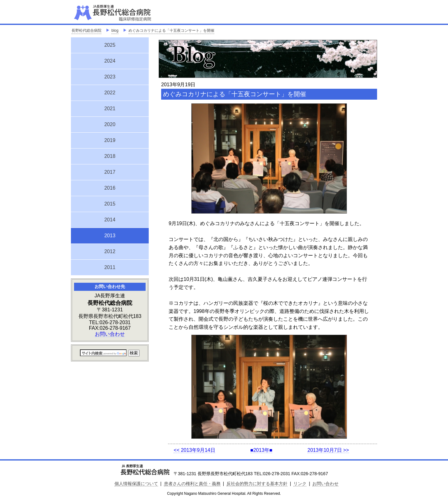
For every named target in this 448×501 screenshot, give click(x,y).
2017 (110, 172)
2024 (110, 61)
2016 (110, 188)
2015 (110, 204)
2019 (110, 140)
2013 (110, 235)
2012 (110, 251)
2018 (110, 156)
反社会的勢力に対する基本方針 (257, 484)
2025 (110, 45)
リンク (300, 484)
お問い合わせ (110, 334)
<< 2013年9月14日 (194, 450)
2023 (110, 77)
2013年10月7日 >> (328, 450)
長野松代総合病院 (86, 31)
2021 (110, 109)
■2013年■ (261, 450)
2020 (110, 124)
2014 (110, 220)
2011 (110, 267)
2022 (110, 93)
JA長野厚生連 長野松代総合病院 (132, 12)
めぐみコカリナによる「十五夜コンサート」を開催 (171, 31)
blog (115, 31)
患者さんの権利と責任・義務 (192, 484)
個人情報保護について (136, 484)
